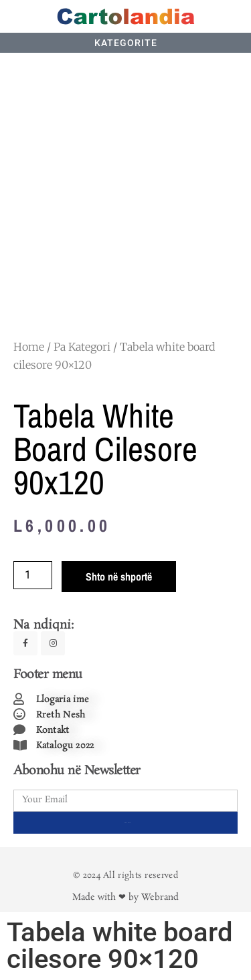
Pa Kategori (82, 347)
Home (29, 347)
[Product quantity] (33, 575)
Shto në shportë (119, 577)
